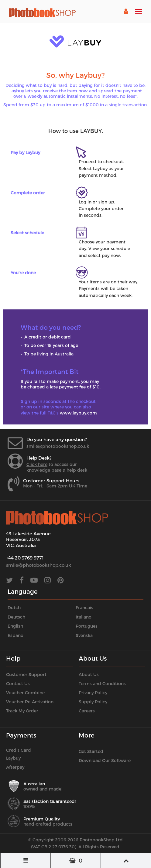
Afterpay (15, 767)
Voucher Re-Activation (30, 702)
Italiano (84, 617)
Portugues (87, 626)
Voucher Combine (25, 693)
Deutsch (16, 617)
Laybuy (13, 758)
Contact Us (18, 683)
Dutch (14, 607)
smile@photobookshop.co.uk (58, 446)
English (15, 626)
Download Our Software (105, 760)
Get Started (91, 751)
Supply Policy (93, 702)
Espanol (16, 635)
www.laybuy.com (78, 413)
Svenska (84, 635)
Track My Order (22, 711)
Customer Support (26, 674)
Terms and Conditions (102, 683)
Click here (37, 464)
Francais (84, 607)
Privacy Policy (93, 693)
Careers (87, 711)
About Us (89, 674)
